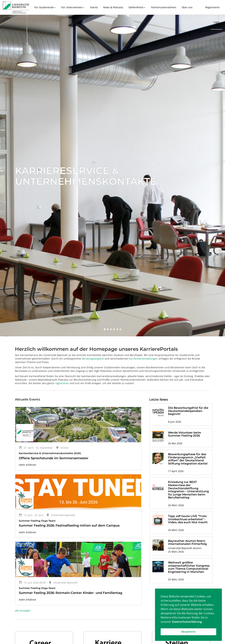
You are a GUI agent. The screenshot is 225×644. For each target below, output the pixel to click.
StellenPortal (137, 7)
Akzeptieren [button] (188, 632)
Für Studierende (45, 7)
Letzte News (159, 399)
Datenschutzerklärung (187, 622)
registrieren (62, 383)
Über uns (187, 7)
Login (217, 22)
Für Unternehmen (73, 7)
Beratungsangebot (93, 359)
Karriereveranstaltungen (143, 359)
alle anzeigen (23, 611)
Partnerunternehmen (164, 7)
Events (94, 7)
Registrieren (213, 7)
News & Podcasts (113, 7)
